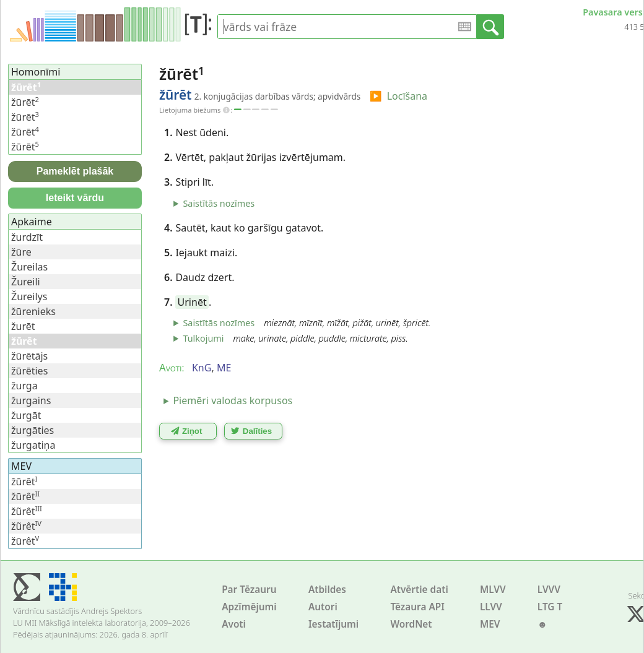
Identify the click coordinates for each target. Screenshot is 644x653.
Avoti (234, 624)
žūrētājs (29, 356)
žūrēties (29, 371)
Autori (323, 607)
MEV (490, 624)
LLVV (491, 607)
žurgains (31, 400)
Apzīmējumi (249, 607)
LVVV (549, 590)
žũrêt (27, 511)
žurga (24, 386)
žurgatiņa (33, 445)
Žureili (26, 282)
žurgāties (33, 430)
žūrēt (25, 102)
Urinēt (192, 302)
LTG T (550, 607)
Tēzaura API (417, 607)
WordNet (411, 624)
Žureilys (29, 296)
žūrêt (24, 482)
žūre (21, 252)
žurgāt (26, 415)
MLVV (493, 590)
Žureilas (29, 267)
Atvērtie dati (419, 590)
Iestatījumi (333, 624)
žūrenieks (33, 311)
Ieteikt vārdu (75, 198)
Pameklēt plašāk (75, 171)
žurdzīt (27, 237)
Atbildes (327, 590)
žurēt (23, 326)
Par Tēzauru (249, 590)
